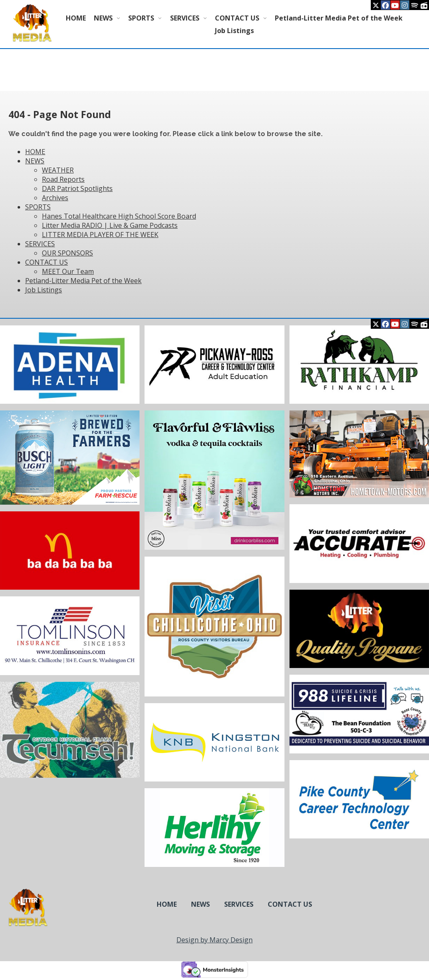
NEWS (103, 18)
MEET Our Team (68, 271)
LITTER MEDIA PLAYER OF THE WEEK (100, 235)
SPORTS (141, 18)
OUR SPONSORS (67, 253)
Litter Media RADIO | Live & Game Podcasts (110, 225)
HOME (76, 18)
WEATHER (58, 170)
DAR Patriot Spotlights (77, 188)
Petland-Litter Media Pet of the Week (339, 18)
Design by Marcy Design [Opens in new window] (214, 940)
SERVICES (185, 18)
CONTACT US (237, 18)
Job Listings (234, 31)
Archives (55, 198)
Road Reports (63, 179)
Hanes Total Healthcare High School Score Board (119, 216)
